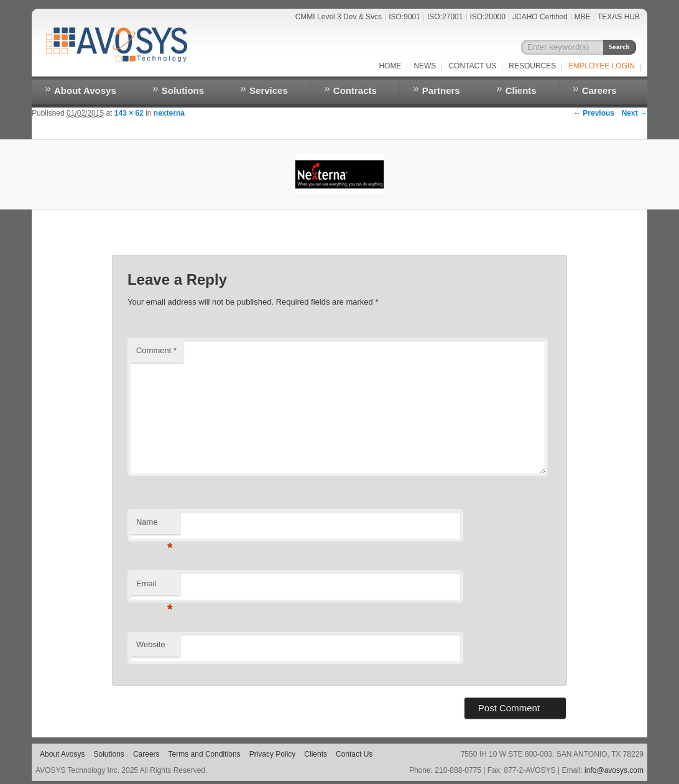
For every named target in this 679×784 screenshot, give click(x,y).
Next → (635, 113)
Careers (599, 90)
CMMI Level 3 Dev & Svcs (339, 17)
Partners (441, 90)
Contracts (355, 90)
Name (155, 526)
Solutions (183, 90)
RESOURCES (532, 66)
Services (269, 90)
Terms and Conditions (205, 754)
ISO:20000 (488, 17)
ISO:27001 (445, 17)
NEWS (425, 66)
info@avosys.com (614, 770)
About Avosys (85, 90)
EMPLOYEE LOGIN (602, 66)
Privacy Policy (273, 754)
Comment (156, 350)
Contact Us (472, 66)
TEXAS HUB (619, 17)
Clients (521, 90)
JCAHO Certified (540, 17)
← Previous (594, 113)
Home (390, 66)
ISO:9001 (404, 17)
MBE (583, 17)
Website (151, 644)
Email (155, 587)
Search (620, 47)
